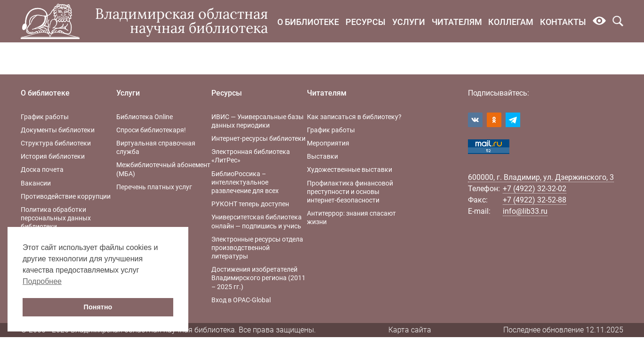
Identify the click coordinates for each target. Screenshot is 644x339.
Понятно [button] (98, 307)
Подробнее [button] (42, 281)
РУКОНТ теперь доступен (250, 204)
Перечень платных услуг (154, 187)
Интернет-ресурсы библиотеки (258, 138)
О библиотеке (308, 22)
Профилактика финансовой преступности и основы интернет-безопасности (350, 192)
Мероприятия (328, 143)
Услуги (409, 22)
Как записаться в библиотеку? (354, 117)
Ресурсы (366, 22)
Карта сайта (410, 330)
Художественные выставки (350, 169)
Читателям (457, 22)
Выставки (322, 156)
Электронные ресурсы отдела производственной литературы (257, 248)
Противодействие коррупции (66, 196)
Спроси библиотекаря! (151, 130)
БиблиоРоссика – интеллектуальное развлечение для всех (245, 182)
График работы (45, 117)
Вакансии (36, 183)
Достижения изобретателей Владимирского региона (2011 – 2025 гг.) (258, 278)
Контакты (563, 22)
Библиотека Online (145, 117)
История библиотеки (53, 156)
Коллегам (511, 22)
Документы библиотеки (58, 130)
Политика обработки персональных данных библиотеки (56, 218)
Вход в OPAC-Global (241, 300)
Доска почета (42, 169)
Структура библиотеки (56, 143)
